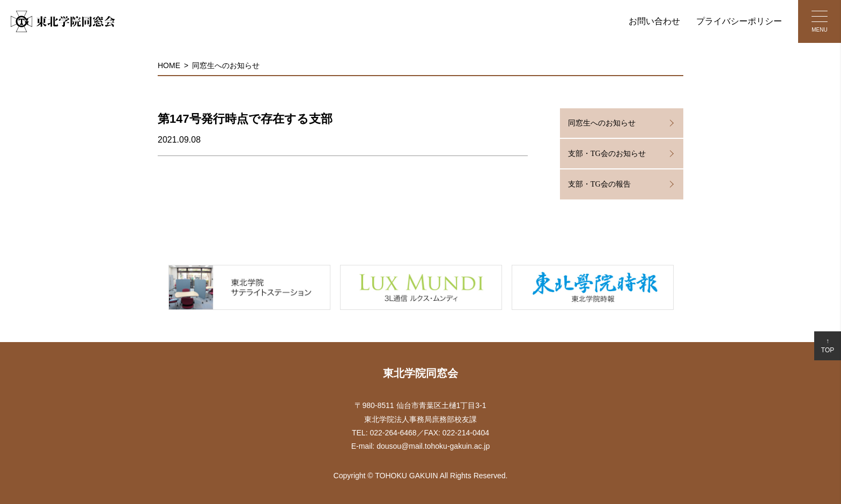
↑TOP (828, 346)
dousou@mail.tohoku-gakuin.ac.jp (433, 446)
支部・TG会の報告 (599, 184)
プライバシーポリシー (739, 21)
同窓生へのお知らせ (226, 65)
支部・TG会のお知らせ (607, 154)
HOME (169, 65)
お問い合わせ (654, 21)
